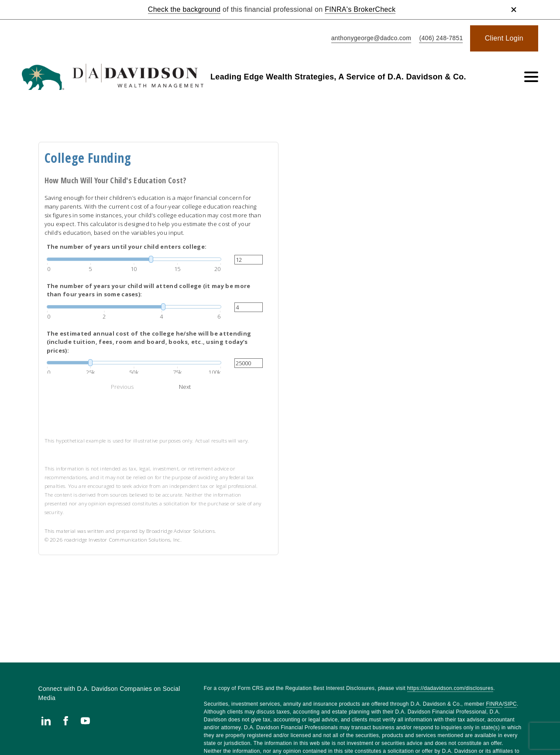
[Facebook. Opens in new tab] (66, 721)
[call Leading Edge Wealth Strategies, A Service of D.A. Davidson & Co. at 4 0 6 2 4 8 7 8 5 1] (439, 39)
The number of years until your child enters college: (127, 247)
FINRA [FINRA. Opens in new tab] (494, 704)
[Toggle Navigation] (531, 77)
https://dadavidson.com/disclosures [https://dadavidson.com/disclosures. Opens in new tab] (450, 688)
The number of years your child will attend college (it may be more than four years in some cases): (149, 290)
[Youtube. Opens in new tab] (85, 721)
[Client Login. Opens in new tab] (504, 38)
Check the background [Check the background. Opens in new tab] (184, 9)
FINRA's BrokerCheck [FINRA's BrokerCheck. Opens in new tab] (360, 9)
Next (185, 387)
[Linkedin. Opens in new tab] (46, 721)
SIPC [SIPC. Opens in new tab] (510, 704)
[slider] (134, 259)
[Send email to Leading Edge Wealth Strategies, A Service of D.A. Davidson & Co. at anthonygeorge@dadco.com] (370, 39)
